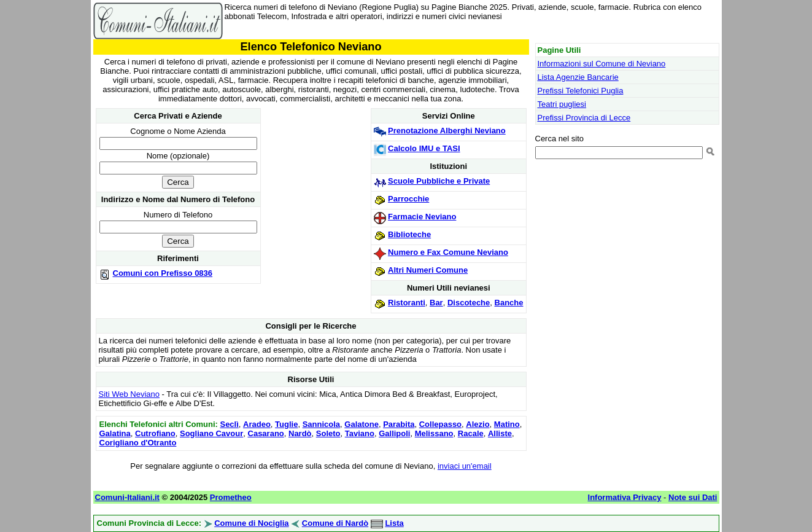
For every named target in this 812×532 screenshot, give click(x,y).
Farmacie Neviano (422, 217)
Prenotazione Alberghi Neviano (447, 131)
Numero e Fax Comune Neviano (448, 252)
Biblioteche (409, 234)
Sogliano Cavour (211, 433)
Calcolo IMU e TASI (424, 148)
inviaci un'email (465, 466)
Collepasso (440, 424)
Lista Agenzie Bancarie (578, 77)
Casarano (266, 433)
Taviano (360, 433)
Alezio (478, 424)
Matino (507, 424)
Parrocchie (408, 199)
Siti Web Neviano (129, 394)
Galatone (362, 424)
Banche (509, 303)
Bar (436, 303)
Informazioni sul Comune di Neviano (602, 64)
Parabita (399, 424)
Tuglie (286, 424)
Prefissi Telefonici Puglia (581, 91)
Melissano (434, 433)
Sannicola (321, 424)
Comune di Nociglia (251, 523)
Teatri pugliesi (562, 104)
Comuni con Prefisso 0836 (163, 273)
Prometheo (231, 497)
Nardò (300, 433)
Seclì (229, 424)
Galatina (115, 433)
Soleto (328, 433)
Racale (471, 433)
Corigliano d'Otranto (138, 443)
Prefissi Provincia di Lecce (584, 118)
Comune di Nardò (335, 523)
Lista (394, 523)
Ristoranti (407, 303)
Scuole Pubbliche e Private (439, 181)
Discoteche (469, 303)
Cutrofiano (155, 433)
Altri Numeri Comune (428, 270)
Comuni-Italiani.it (127, 497)
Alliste (500, 433)
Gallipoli (394, 433)
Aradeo (257, 424)
